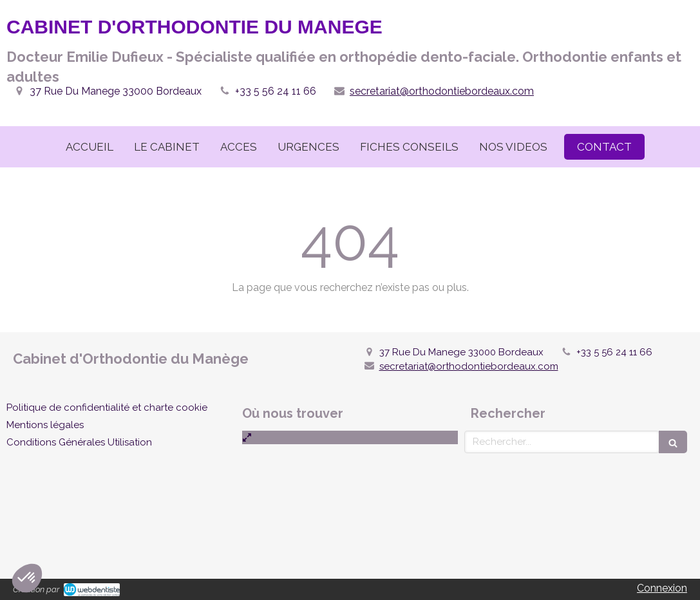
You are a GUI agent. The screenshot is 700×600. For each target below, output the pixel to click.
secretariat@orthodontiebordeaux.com (442, 91)
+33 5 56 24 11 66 (276, 91)
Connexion (662, 588)
